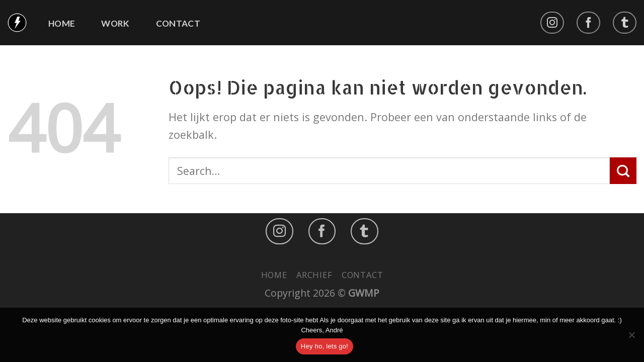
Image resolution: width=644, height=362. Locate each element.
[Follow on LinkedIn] (625, 23)
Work (115, 24)
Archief (314, 275)
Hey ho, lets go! (325, 346)
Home (62, 24)
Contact (178, 24)
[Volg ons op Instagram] (552, 23)
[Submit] (623, 170)
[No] (631, 338)
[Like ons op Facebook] (588, 23)
